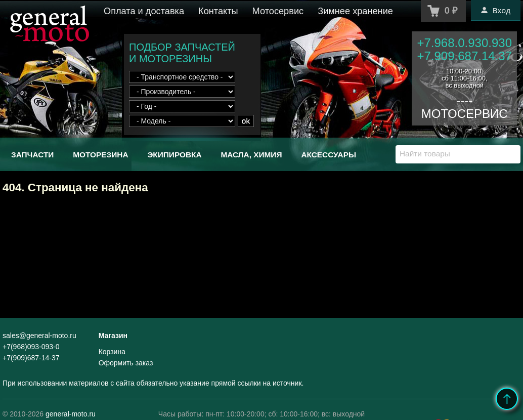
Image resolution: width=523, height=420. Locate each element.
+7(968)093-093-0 (31, 347)
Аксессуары (329, 155)
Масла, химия (251, 155)
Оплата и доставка (144, 11)
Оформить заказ (126, 363)
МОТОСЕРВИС (465, 114)
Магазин (113, 335)
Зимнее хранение (355, 11)
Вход (496, 10)
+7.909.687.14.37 (464, 56)
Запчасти (32, 155)
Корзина (112, 352)
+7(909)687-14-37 (31, 358)
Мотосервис (278, 11)
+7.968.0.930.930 (464, 43)
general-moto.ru (71, 414)
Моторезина (100, 155)
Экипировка (174, 155)
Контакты (218, 11)
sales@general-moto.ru (39, 335)
